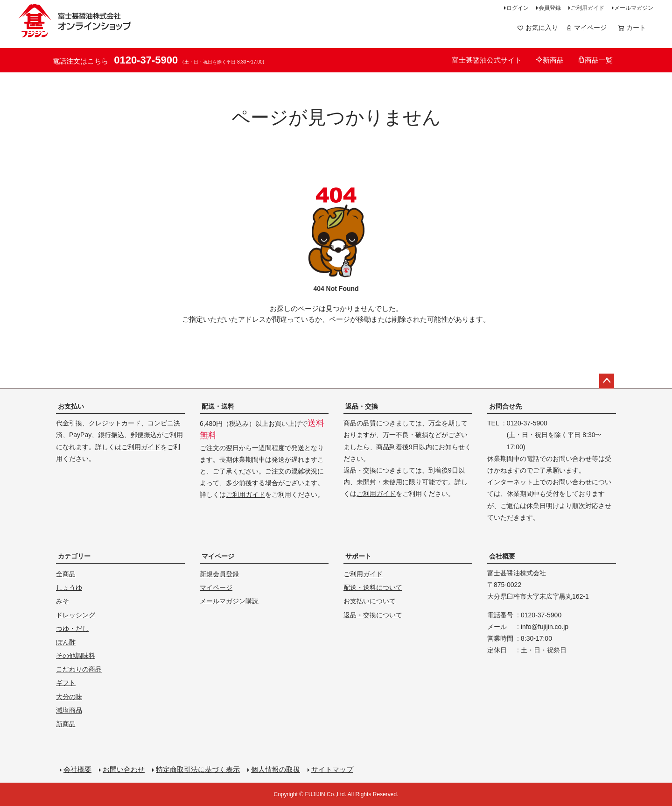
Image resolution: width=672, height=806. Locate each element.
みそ (63, 601)
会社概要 (502, 556)
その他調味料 (76, 656)
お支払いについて (370, 601)
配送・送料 (218, 406)
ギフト (66, 683)
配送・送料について (373, 587)
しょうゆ (69, 587)
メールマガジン (634, 8)
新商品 (550, 60)
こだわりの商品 (79, 669)
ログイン (518, 8)
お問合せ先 (505, 406)
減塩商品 (69, 710)
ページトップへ (607, 381)
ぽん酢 (66, 642)
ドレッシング (76, 615)
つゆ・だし (72, 629)
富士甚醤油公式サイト (487, 60)
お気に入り (538, 28)
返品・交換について (373, 615)
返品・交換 (362, 406)
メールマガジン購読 (229, 601)
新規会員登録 (219, 574)
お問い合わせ (124, 769)
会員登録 (550, 8)
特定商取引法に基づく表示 (198, 769)
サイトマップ (332, 769)
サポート (358, 556)
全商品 (66, 574)
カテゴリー (74, 556)
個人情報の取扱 (276, 769)
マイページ (586, 28)
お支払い (71, 406)
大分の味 (69, 697)
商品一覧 (595, 60)
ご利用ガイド (588, 8)
